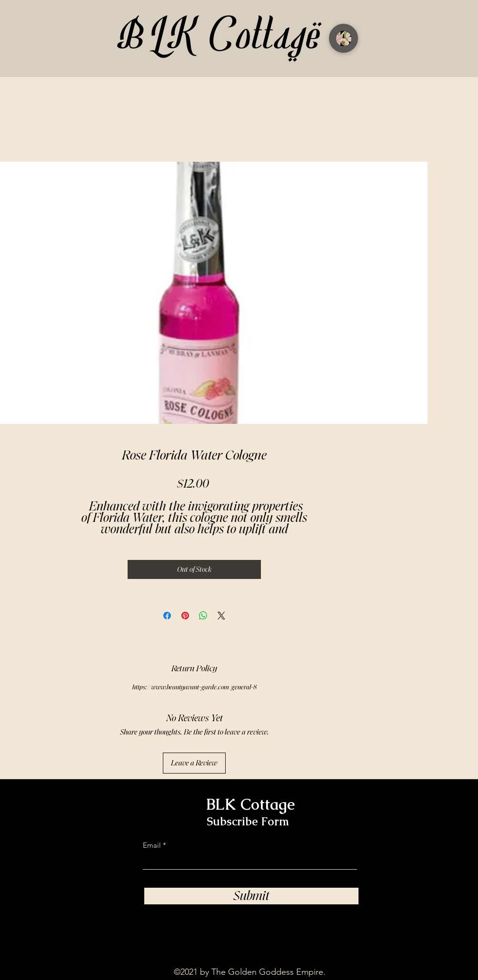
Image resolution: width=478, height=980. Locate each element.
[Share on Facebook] (167, 616)
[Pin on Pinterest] (185, 616)
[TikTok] (335, 927)
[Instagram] (363, 927)
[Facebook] (391, 927)
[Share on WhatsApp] (203, 616)
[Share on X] (221, 616)
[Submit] (251, 896)
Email (152, 845)
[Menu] (344, 38)
